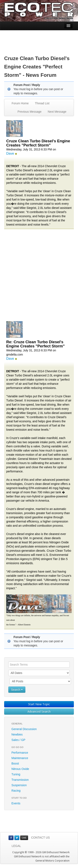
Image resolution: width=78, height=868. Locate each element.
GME (24, 838)
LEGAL (16, 846)
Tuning (16, 774)
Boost (15, 763)
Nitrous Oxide (20, 769)
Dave (10, 153)
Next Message (57, 112)
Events (16, 803)
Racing (16, 791)
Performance (20, 753)
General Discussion (24, 729)
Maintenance (20, 758)
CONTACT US (41, 838)
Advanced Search (39, 711)
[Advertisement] (39, 40)
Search (17, 690)
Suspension (19, 785)
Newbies (17, 734)
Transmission (20, 780)
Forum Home (20, 103)
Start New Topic (39, 704)
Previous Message (29, 112)
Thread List (42, 103)
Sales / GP (18, 740)
